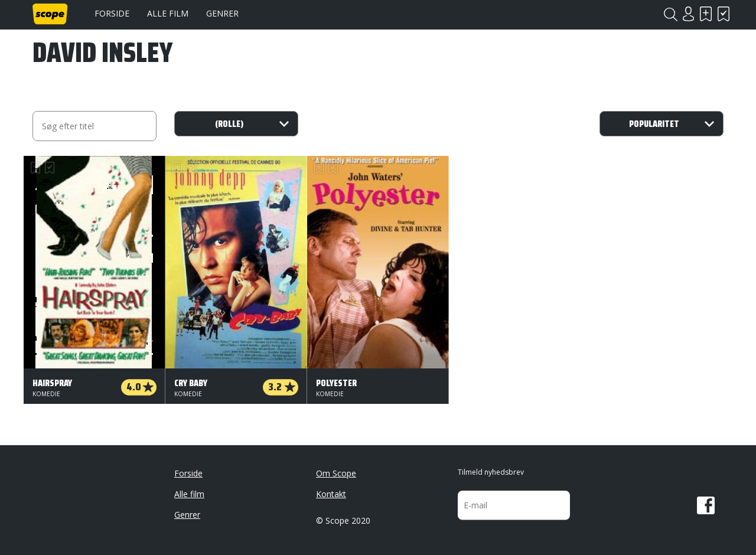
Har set (724, 14)
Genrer (222, 13)
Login (688, 14)
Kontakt (331, 494)
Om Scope (336, 473)
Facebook (706, 505)
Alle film (168, 13)
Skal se (706, 14)
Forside (112, 13)
